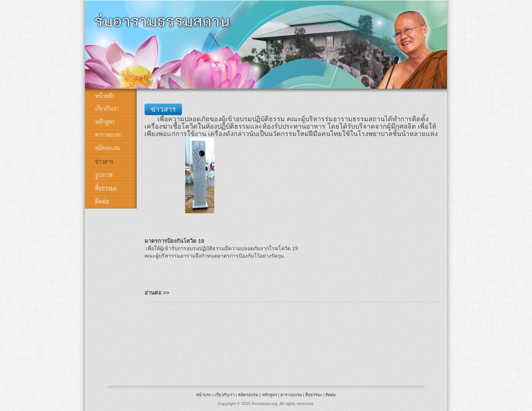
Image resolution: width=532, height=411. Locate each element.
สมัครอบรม (248, 395)
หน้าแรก (204, 395)
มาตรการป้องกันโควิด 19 (174, 241)
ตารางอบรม (291, 395)
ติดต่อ (331, 395)
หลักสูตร (270, 395)
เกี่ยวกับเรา (225, 395)
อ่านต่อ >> (157, 293)
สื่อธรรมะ (314, 395)
